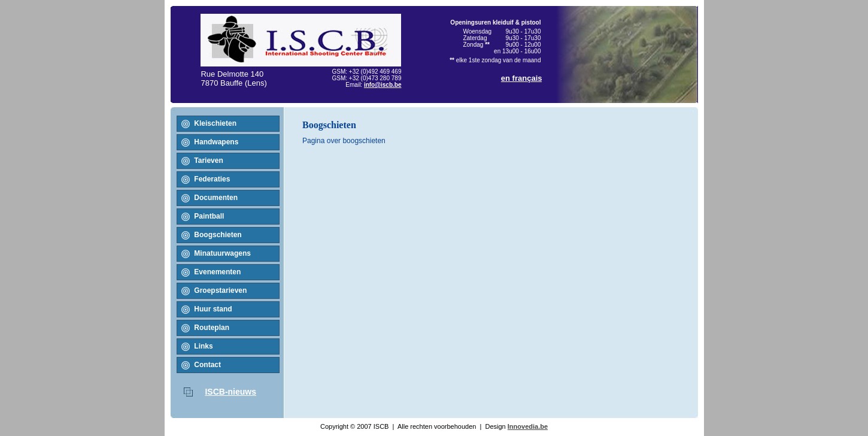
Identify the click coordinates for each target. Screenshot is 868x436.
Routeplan (212, 328)
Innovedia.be (528, 426)
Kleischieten (215, 123)
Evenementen (217, 272)
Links (203, 346)
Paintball (209, 216)
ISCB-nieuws (230, 392)
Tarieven (208, 161)
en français (522, 78)
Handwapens (216, 142)
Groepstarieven (220, 290)
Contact (207, 365)
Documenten (216, 198)
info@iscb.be (383, 85)
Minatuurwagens (222, 253)
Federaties (212, 179)
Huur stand (213, 309)
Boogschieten (218, 235)
